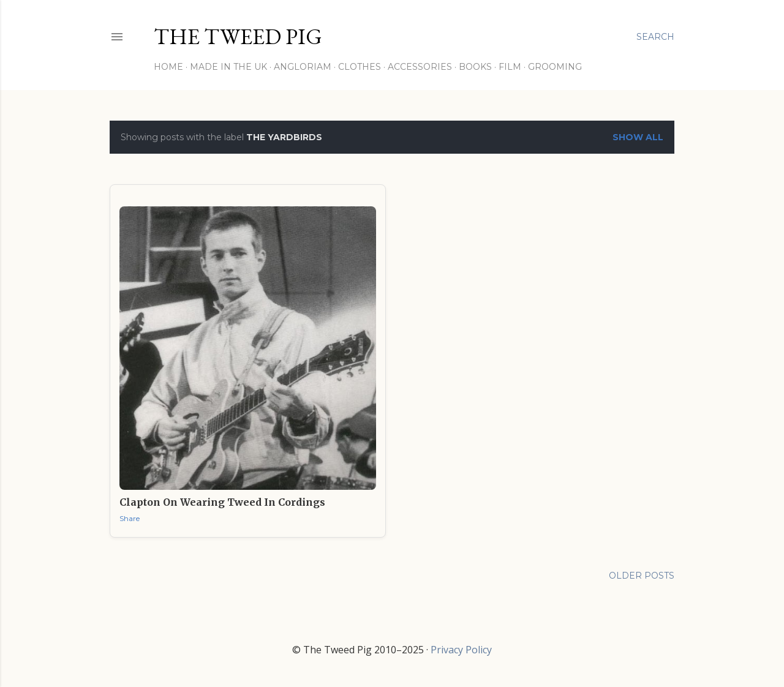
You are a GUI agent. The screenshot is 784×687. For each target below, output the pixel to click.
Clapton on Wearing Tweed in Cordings (222, 502)
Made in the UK (228, 67)
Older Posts (642, 576)
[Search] (655, 37)
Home (168, 67)
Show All (638, 137)
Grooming (555, 67)
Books (475, 67)
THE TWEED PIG (238, 36)
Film (510, 67)
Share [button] (130, 518)
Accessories (420, 67)
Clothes (360, 67)
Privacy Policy (461, 650)
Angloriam (303, 67)
